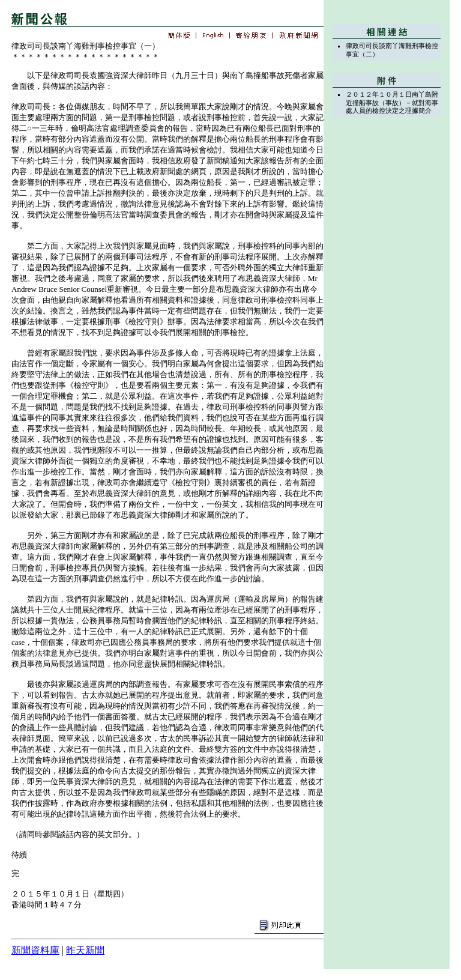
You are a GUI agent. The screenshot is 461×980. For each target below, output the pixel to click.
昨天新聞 (85, 950)
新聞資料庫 (35, 950)
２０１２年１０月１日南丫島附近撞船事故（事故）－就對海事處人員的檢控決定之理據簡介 (392, 102)
